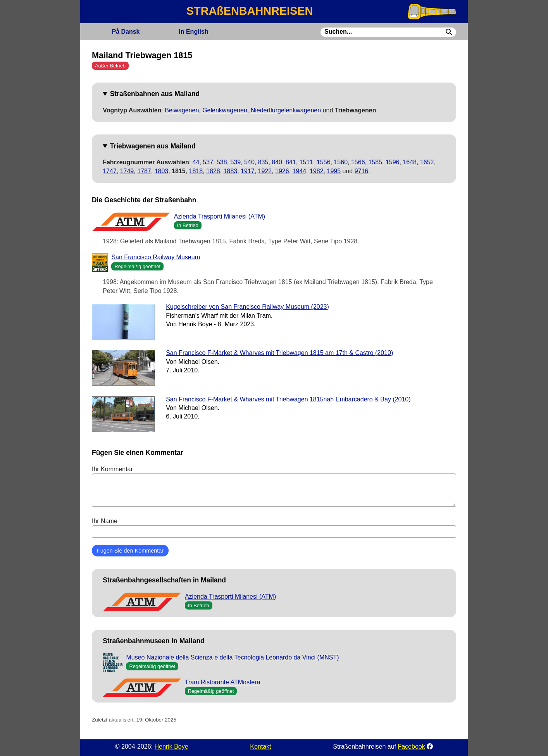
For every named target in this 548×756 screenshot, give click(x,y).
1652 (427, 162)
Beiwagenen (182, 110)
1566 (358, 162)
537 (208, 162)
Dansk (126, 32)
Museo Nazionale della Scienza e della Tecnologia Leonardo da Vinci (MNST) (232, 657)
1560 (341, 162)
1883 (231, 171)
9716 (362, 171)
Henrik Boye (171, 747)
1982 (317, 171)
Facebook (411, 747)
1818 (196, 171)
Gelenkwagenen (225, 110)
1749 (127, 171)
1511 (306, 162)
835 (263, 162)
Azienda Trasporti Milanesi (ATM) (220, 216)
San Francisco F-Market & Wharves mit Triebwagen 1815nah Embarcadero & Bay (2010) (288, 399)
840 (277, 162)
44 (196, 162)
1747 (110, 171)
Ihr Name (274, 528)
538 (222, 162)
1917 (248, 171)
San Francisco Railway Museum (156, 257)
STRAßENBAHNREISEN (250, 11)
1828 (213, 171)
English (193, 32)
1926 (282, 171)
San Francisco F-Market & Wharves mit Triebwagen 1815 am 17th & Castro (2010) (279, 353)
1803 (162, 171)
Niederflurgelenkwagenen (286, 110)
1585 (375, 162)
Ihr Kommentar (274, 486)
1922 (265, 171)
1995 (334, 171)
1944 (300, 171)
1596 (393, 162)
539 (236, 162)
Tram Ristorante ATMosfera (223, 682)
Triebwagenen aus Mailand (153, 146)
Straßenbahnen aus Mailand (155, 94)
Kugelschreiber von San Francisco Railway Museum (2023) (247, 307)
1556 (324, 162)
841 (291, 162)
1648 (410, 162)
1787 (144, 171)
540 (249, 162)
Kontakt (260, 747)
